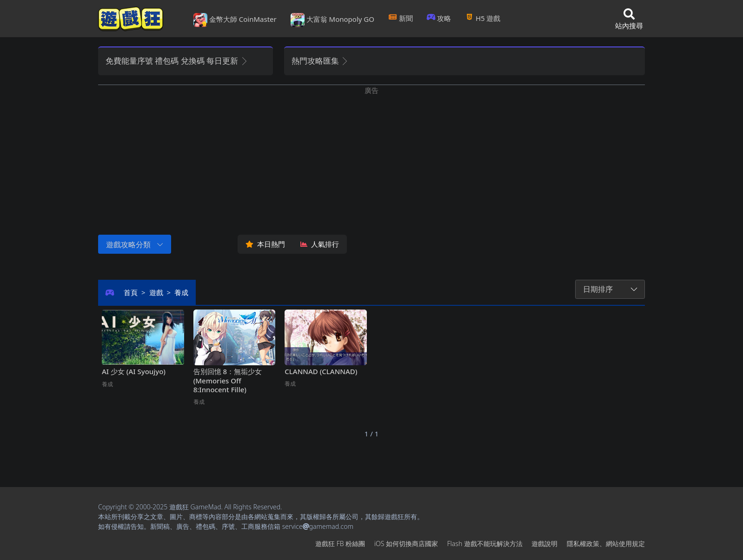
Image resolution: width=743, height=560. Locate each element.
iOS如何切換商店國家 (406, 544)
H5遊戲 (483, 18)
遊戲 (156, 292)
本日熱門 (265, 244)
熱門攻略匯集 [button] (320, 61)
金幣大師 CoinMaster (235, 20)
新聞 (401, 18)
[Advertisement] (371, 160)
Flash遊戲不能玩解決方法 (485, 544)
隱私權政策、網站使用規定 (606, 544)
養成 (181, 292)
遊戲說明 (544, 544)
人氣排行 (320, 244)
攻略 (439, 18)
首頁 (131, 292)
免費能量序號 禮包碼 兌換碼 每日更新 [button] (177, 61)
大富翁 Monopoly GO (332, 20)
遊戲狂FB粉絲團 (340, 544)
